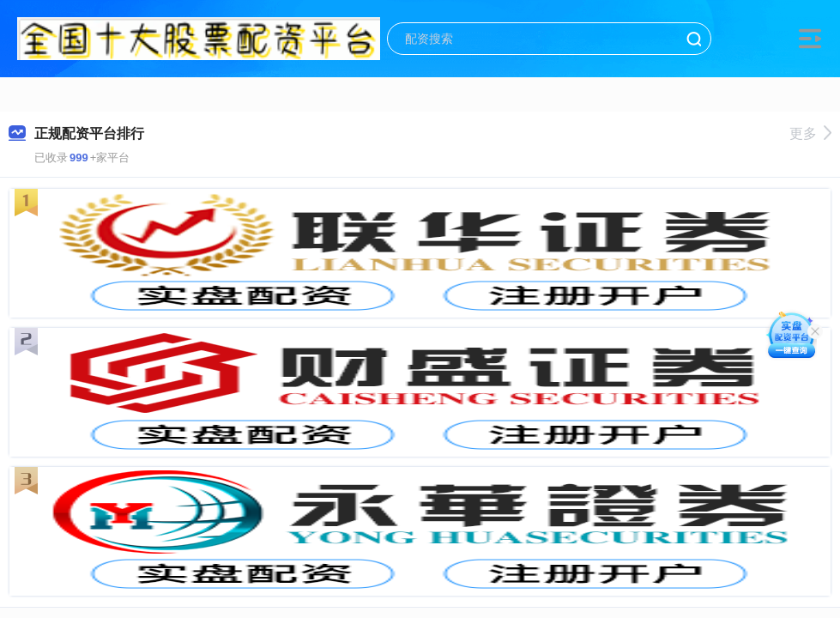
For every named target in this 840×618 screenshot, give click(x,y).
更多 (810, 133)
